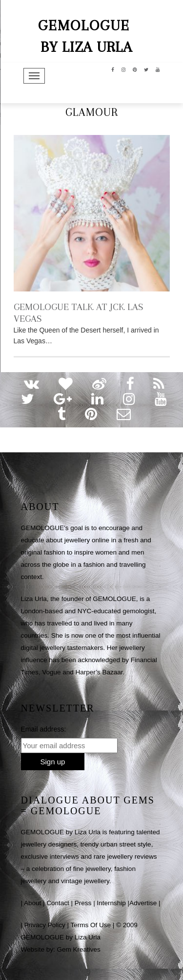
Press (83, 903)
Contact (58, 903)
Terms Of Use (91, 925)
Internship (111, 903)
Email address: (44, 729)
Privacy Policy (45, 925)
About (32, 903)
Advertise (143, 903)
